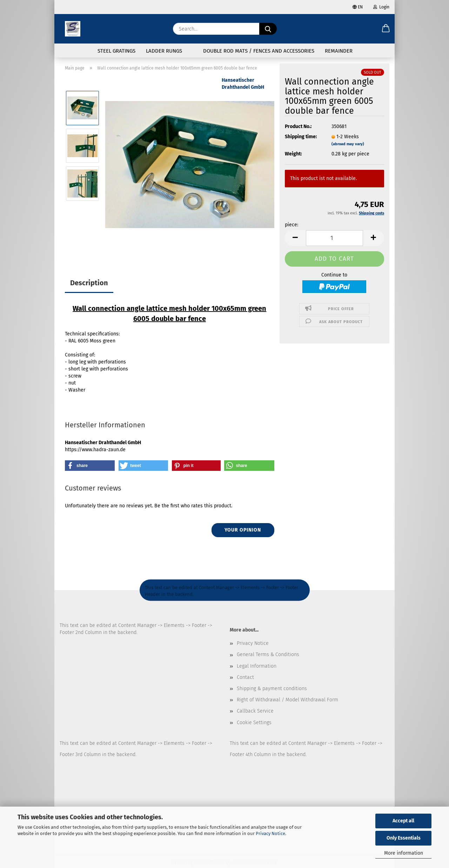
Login (381, 7)
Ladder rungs (164, 51)
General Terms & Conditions (268, 655)
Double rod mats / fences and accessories (259, 51)
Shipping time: (301, 137)
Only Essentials (404, 838)
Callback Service (255, 711)
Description (89, 283)
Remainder (339, 51)
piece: (291, 225)
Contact (245, 677)
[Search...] (268, 29)
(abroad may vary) (348, 144)
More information (404, 853)
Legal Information (257, 666)
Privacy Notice (270, 833)
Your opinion (243, 530)
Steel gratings (116, 51)
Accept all (403, 821)
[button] (386, 29)
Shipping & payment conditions (272, 689)
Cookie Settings (254, 723)
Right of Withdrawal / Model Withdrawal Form (287, 700)
